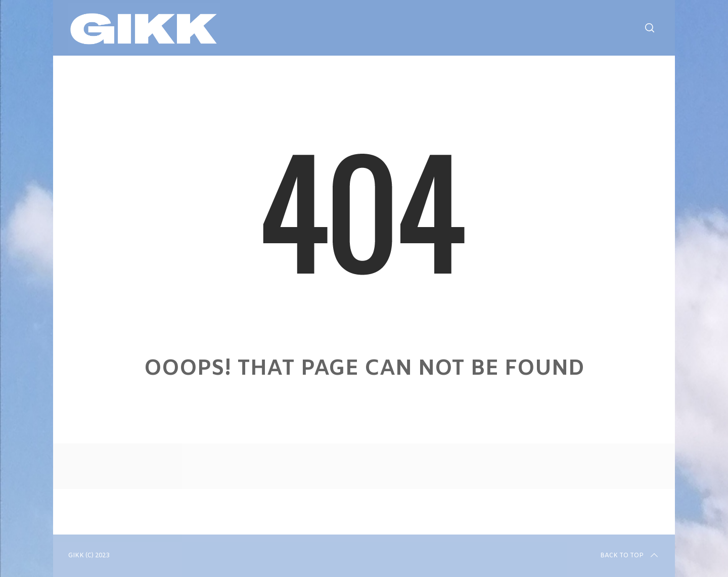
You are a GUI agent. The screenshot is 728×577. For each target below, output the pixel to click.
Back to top (630, 556)
